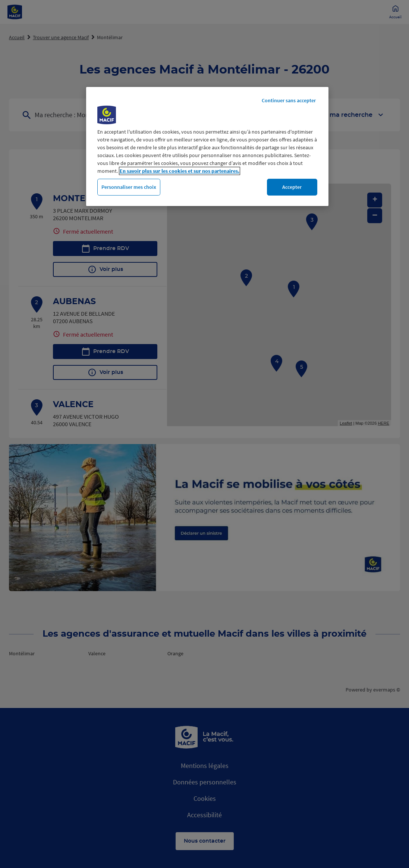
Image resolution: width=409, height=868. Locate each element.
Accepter (292, 187)
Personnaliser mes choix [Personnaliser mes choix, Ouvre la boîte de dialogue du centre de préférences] (129, 187)
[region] (207, 147)
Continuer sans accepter (289, 100)
